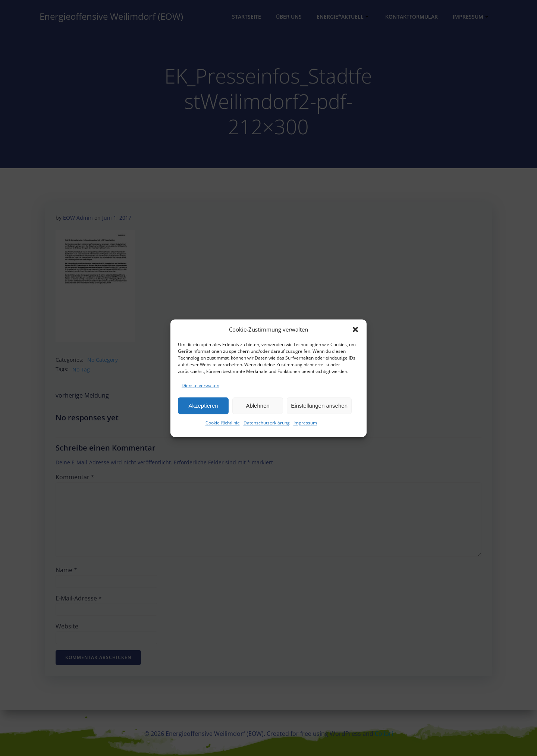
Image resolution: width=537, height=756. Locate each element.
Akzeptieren (203, 406)
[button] (355, 330)
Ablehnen (257, 406)
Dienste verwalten (200, 386)
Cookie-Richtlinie (223, 423)
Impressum (305, 423)
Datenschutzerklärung (267, 423)
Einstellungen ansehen (319, 406)
